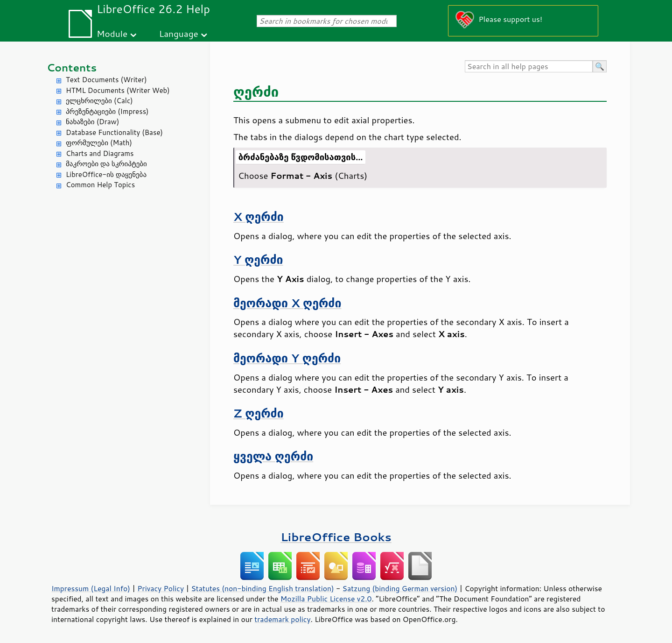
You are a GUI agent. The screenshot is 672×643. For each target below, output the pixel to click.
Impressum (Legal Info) (91, 588)
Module (112, 33)
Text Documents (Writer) (106, 80)
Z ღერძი (259, 413)
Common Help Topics (100, 185)
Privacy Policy (161, 588)
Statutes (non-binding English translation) (262, 588)
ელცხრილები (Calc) (99, 101)
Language (179, 33)
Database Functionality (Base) (114, 132)
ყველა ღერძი (273, 456)
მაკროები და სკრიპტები (106, 164)
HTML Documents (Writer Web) (118, 90)
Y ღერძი (258, 259)
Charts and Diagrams (100, 153)
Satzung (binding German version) (400, 588)
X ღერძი (259, 216)
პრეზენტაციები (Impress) (107, 111)
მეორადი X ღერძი (287, 303)
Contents (72, 67)
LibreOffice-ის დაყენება (106, 174)
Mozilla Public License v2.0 (326, 599)
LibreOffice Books (336, 537)
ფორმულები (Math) (99, 143)
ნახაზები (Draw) (92, 122)
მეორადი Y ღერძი (287, 358)
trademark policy (282, 619)
